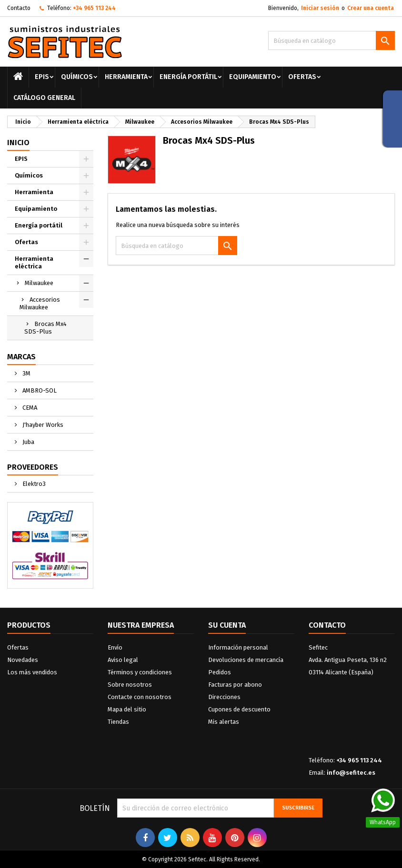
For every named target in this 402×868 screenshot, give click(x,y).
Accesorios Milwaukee (40, 303)
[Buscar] (332, 40)
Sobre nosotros (130, 685)
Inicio (18, 143)
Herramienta (126, 77)
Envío (115, 647)
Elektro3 (33, 484)
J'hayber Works (42, 425)
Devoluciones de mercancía (246, 660)
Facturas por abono (235, 685)
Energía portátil (188, 77)
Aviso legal (123, 660)
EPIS (42, 77)
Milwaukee (39, 283)
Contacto (19, 8)
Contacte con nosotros (140, 697)
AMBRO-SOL (39, 390)
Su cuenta (227, 625)
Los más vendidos (32, 672)
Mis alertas (224, 722)
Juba (28, 442)
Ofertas (302, 77)
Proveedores (33, 467)
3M (26, 373)
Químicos (77, 77)
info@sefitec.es (351, 773)
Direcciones (224, 697)
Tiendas (118, 722)
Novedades (23, 660)
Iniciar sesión (320, 8)
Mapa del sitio (127, 709)
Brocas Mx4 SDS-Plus (45, 328)
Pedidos (220, 672)
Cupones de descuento (239, 709)
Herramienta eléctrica (34, 262)
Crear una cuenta (371, 8)
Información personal (238, 647)
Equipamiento (253, 77)
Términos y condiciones (140, 672)
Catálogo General (44, 98)
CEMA (29, 408)
